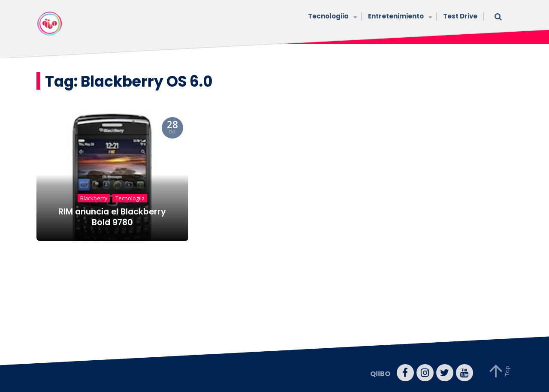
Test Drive (460, 16)
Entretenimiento (399, 17)
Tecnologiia (332, 17)
